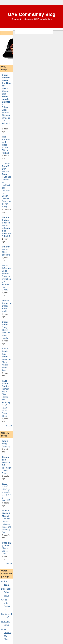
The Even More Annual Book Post (6, 365)
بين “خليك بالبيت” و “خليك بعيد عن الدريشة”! (6, 495)
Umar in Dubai (6, 248)
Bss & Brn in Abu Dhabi (5, 353)
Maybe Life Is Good (5, 551)
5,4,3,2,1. (6, 236)
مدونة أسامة (5, 485)
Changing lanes (6, 544)
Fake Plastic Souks (6, 384)
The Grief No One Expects (6, 471)
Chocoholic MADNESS (6, 461)
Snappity (6, 446)
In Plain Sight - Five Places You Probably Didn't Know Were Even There (6, 402)
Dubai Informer (6, 267)
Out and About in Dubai (6, 303)
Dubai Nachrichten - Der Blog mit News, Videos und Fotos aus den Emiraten (7, 90)
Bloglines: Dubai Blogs (6, 592)
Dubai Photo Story (5, 325)
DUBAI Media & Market (6, 513)
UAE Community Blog (32, 14)
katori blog (5, 442)
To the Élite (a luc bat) (5, 150)
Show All (9, 426)
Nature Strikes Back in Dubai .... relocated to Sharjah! (7, 225)
